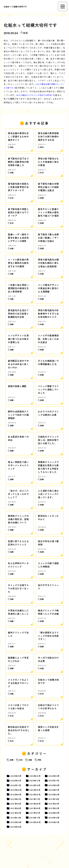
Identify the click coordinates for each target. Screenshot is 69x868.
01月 (17, 804)
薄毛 (42, 783)
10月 (36, 809)
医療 (12, 783)
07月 (36, 813)
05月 (17, 799)
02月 (55, 799)
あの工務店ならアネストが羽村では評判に (39, 95)
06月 (17, 833)
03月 (36, 799)
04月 (17, 818)
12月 (36, 804)
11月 (55, 804)
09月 (55, 809)
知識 (32, 783)
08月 (17, 813)
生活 (26, 33)
